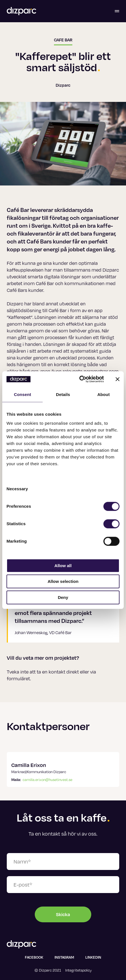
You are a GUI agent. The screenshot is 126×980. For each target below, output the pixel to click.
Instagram (64, 957)
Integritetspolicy (79, 970)
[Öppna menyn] (117, 11)
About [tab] (103, 394)
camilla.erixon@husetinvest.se (47, 780)
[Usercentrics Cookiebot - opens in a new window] (79, 379)
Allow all (63, 566)
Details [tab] (63, 394)
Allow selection (63, 581)
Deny (63, 597)
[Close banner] (118, 379)
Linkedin (93, 957)
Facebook (34, 957)
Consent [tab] (22, 394)
